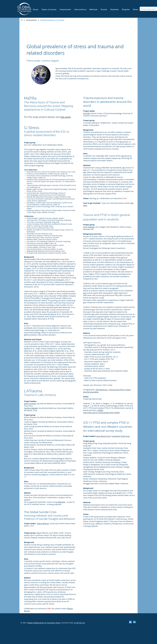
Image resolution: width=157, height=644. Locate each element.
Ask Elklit (87, 113)
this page (66, 117)
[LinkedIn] (134, 622)
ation (94, 219)
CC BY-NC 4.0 (80, 623)
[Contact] (22, 20)
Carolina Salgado (31, 408)
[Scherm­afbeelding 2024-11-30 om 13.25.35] (130, 622)
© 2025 (24, 623)
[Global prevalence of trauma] (52, 20)
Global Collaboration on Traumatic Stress (44, 623)
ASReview (61, 502)
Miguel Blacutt (43, 524)
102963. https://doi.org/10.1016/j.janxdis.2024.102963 (101, 411)
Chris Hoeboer (89, 227)
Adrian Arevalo (30, 404)
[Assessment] (31, 20)
